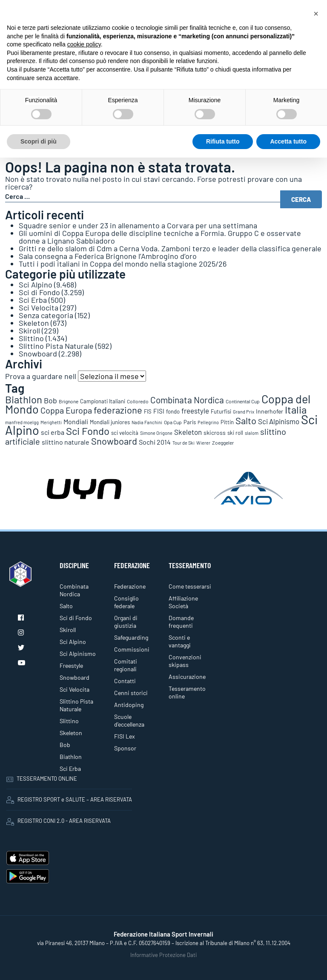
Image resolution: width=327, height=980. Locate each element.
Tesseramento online (187, 692)
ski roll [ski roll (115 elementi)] (235, 433)
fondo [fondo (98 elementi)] (173, 411)
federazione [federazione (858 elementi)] (118, 410)
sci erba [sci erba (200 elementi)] (53, 432)
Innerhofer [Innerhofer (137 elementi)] (270, 411)
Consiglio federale (126, 602)
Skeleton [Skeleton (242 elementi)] (188, 432)
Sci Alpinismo (78, 654)
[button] (316, 14)
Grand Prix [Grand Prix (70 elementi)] (244, 412)
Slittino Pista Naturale (56, 346)
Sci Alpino (36, 285)
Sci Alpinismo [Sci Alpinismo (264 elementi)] (279, 421)
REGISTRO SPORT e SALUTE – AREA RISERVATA (69, 800)
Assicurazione (187, 677)
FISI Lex (125, 736)
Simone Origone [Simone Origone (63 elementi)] (156, 433)
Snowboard (38, 353)
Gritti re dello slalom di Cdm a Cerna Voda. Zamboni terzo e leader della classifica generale (170, 248)
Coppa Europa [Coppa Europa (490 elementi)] (66, 410)
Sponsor (125, 748)
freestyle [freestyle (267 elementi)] (195, 411)
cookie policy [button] (84, 44)
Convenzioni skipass (185, 661)
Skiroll (29, 330)
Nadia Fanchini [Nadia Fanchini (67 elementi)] (147, 422)
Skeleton (34, 323)
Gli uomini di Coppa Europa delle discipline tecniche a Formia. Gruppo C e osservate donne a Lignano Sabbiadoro (160, 237)
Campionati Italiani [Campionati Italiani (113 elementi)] (103, 401)
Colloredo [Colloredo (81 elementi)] (138, 401)
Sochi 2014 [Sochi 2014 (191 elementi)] (155, 442)
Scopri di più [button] (39, 141)
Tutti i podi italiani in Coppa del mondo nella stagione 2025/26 (123, 264)
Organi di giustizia (126, 622)
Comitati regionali (126, 665)
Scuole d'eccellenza (129, 720)
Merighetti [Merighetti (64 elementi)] (51, 422)
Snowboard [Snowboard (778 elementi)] (114, 441)
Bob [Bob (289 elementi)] (50, 400)
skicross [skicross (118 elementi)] (215, 433)
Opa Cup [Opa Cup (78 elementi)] (173, 422)
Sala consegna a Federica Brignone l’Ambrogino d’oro (108, 256)
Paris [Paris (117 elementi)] (190, 422)
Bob (65, 745)
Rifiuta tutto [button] (223, 141)
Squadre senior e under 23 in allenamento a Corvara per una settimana (138, 225)
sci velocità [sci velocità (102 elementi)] (125, 433)
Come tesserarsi (190, 586)
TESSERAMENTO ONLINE (42, 779)
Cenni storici (131, 693)
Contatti (125, 681)
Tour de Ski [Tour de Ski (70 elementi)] (184, 443)
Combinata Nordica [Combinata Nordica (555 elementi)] (187, 400)
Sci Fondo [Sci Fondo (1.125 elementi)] (88, 431)
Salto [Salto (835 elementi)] (246, 420)
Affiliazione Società (183, 602)
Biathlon (71, 757)
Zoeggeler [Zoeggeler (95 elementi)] (223, 443)
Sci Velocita (39, 308)
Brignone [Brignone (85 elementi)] (69, 401)
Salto (66, 606)
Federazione (130, 586)
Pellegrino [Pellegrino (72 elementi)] (208, 422)
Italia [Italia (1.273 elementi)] (296, 410)
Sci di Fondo (39, 292)
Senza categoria (46, 315)
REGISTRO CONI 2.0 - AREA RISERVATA (59, 821)
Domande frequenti (181, 622)
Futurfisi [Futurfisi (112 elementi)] (221, 411)
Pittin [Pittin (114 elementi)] (227, 422)
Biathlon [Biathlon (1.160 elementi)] (24, 399)
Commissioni (132, 649)
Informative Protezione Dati (163, 955)
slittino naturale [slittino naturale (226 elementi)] (66, 442)
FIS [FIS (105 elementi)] (148, 411)
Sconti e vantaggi (180, 641)
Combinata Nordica (74, 590)
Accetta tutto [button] (288, 141)
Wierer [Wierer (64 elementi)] (203, 443)
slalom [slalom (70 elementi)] (252, 433)
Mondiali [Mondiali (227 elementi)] (76, 421)
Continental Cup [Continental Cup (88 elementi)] (243, 401)
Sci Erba (33, 300)
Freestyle (71, 665)
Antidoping (129, 705)
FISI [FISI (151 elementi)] (159, 411)
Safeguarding (131, 637)
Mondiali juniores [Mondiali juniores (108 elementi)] (110, 422)
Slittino (31, 338)
